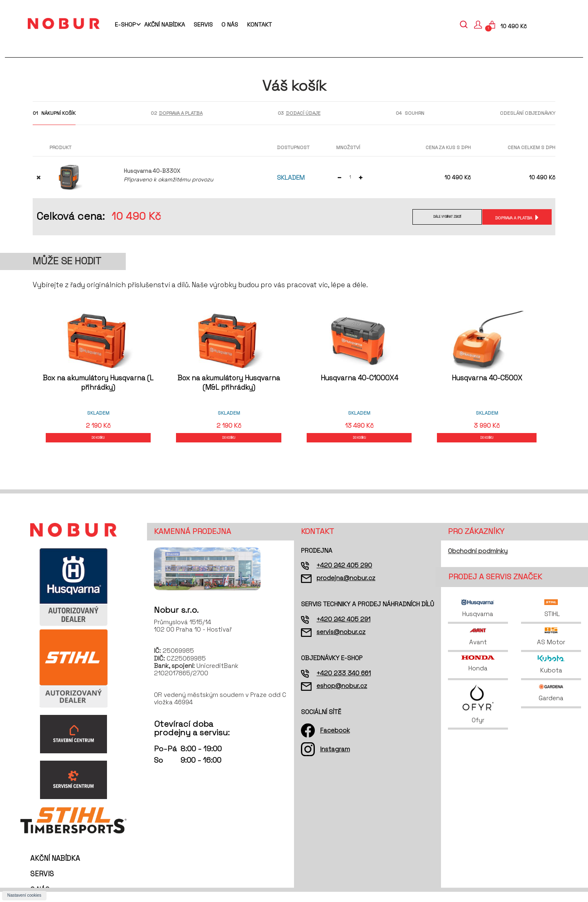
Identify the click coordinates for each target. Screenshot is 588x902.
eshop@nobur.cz (342, 696)
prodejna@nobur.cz (346, 588)
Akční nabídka (165, 25)
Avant (478, 647)
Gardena (551, 703)
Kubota (551, 675)
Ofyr (478, 714)
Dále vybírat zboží (440, 218)
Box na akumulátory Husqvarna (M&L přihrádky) (229, 383)
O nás (230, 25)
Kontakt (259, 25)
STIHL (551, 619)
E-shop (125, 25)
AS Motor (551, 647)
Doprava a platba (512, 218)
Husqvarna (478, 619)
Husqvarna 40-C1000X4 (359, 378)
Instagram (335, 759)
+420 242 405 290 (344, 575)
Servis (203, 25)
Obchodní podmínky (478, 561)
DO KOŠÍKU (98, 443)
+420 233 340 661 (344, 683)
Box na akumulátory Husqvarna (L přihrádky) (98, 383)
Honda (478, 674)
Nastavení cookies (24, 895)
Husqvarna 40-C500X (490, 378)
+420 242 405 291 (343, 629)
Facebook (335, 740)
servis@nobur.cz (341, 642)
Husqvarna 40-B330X (152, 171)
